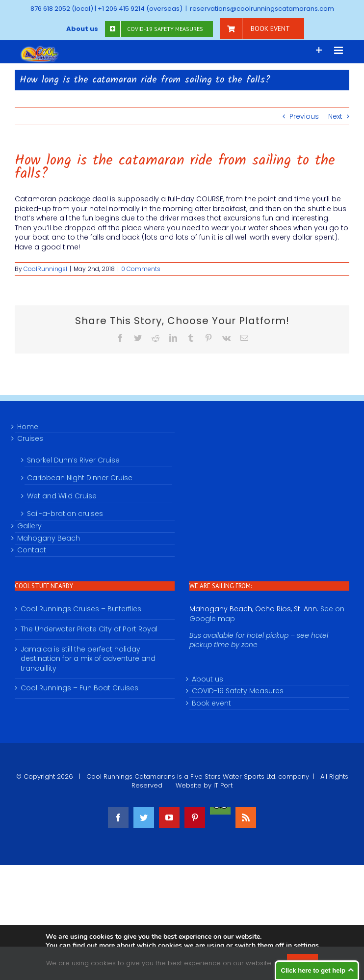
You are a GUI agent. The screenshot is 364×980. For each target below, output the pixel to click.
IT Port (223, 785)
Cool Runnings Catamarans (131, 776)
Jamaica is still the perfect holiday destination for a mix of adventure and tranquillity (88, 659)
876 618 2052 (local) (62, 9)
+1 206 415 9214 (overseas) (140, 9)
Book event (211, 703)
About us (208, 679)
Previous (304, 116)
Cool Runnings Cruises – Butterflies (81, 609)
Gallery (29, 526)
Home (28, 427)
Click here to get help (313, 970)
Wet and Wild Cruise (62, 496)
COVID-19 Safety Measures (238, 691)
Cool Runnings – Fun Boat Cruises (79, 688)
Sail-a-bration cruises (65, 514)
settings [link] (306, 945)
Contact (32, 550)
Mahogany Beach (49, 538)
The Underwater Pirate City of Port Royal (89, 629)
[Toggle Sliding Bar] (319, 50)
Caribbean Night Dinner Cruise (80, 478)
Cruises (30, 439)
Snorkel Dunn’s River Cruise (73, 460)
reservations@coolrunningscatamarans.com (262, 9)
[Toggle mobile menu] (339, 50)
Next (335, 116)
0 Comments (141, 269)
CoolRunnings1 (45, 269)
